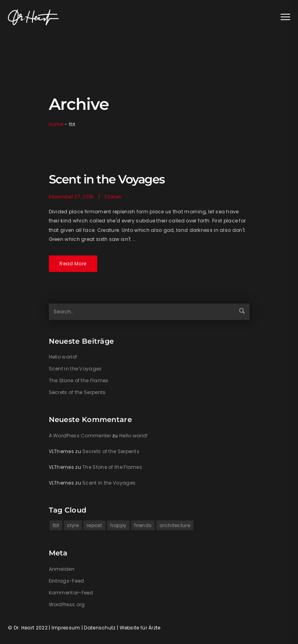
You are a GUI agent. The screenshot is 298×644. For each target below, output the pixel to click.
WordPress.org (67, 604)
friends (143, 525)
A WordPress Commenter (80, 436)
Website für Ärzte (140, 628)
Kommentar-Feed (71, 593)
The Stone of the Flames (79, 380)
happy (118, 525)
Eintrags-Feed (67, 581)
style (73, 525)
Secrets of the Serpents (77, 392)
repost (94, 525)
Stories (113, 197)
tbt (56, 525)
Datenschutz (100, 628)
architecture (175, 525)
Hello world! (63, 357)
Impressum (66, 628)
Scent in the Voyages (107, 179)
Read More (73, 264)
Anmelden (62, 569)
